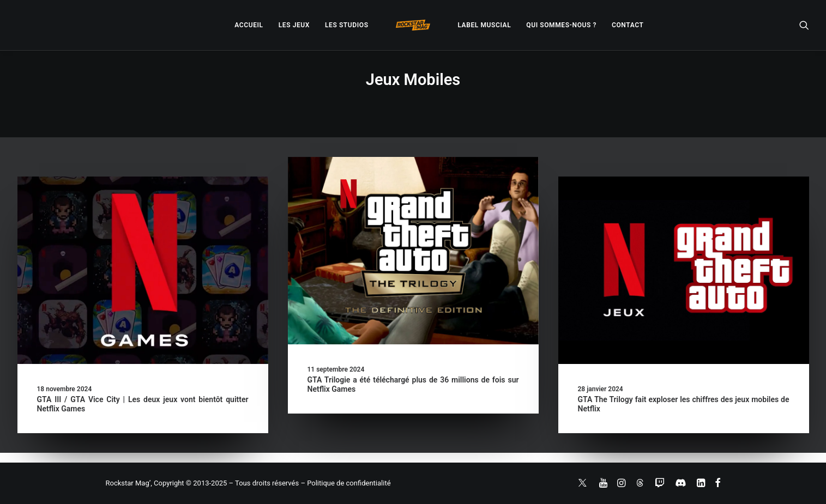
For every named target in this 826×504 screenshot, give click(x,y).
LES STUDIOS (347, 25)
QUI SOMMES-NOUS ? (561, 25)
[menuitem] (249, 25)
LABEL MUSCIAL (484, 25)
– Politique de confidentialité (345, 483)
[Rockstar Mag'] (413, 25)
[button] (804, 25)
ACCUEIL (249, 25)
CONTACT (628, 25)
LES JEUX (294, 25)
